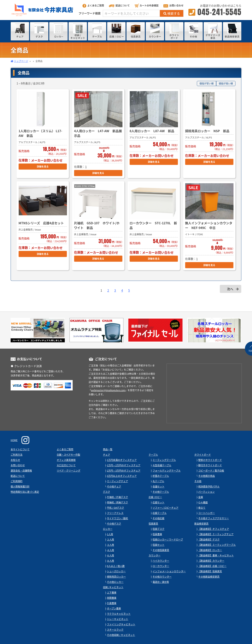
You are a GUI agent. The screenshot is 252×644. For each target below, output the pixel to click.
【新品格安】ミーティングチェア (216, 534)
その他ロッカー (115, 582)
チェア (107, 455)
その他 (198, 481)
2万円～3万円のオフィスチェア (124, 471)
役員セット (158, 545)
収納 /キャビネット (113, 587)
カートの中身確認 (147, 5)
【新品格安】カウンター (211, 561)
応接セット (158, 502)
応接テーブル (160, 513)
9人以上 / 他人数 (116, 566)
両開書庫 (112, 598)
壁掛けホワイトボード (210, 460)
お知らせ (15, 460)
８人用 (110, 561)
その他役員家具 (161, 550)
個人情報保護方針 (20, 486)
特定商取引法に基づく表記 (25, 492)
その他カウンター (162, 577)
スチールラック (115, 630)
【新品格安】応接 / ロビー (212, 566)
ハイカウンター (161, 561)
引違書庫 (112, 603)
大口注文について (66, 465)
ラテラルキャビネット (119, 614)
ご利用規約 (17, 481)
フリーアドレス (115, 513)
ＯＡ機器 (203, 502)
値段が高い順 (226, 83)
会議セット (158, 486)
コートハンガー (207, 513)
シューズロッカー (116, 571)
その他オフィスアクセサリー (214, 518)
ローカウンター (161, 566)
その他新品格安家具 (209, 577)
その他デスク (114, 524)
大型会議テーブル (162, 465)
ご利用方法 (17, 455)
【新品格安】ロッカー (210, 550)
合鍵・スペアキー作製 (68, 455)
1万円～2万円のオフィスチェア (124, 465)
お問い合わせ (173, 5)
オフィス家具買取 (66, 460)
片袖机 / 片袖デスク (117, 497)
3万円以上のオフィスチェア (122, 476)
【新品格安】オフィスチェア (214, 529)
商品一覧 (108, 449)
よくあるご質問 (93, 5)
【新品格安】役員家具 (210, 571)
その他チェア (114, 486)
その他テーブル (161, 492)
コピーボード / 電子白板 (211, 471)
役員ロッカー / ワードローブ (168, 540)
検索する (172, 13)
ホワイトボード (203, 455)
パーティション (206, 492)
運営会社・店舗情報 (21, 471)
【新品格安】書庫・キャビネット (216, 555)
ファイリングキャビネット (121, 624)
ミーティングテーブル (164, 460)
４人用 (110, 550)
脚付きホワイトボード (210, 465)
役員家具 (153, 524)
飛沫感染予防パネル (209, 486)
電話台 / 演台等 (161, 582)
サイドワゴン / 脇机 (117, 518)
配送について (119, 5)
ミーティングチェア (117, 481)
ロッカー (108, 529)
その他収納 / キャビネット (121, 635)
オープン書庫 (114, 608)
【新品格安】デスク (209, 540)
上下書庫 (112, 593)
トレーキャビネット (118, 619)
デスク (107, 492)
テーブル (153, 455)
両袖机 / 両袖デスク (117, 502)
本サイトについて (20, 449)
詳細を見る (43, 167)
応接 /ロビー (155, 497)
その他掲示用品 (207, 476)
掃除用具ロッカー (116, 577)
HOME (14, 440)
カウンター (155, 555)
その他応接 (158, 518)
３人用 (110, 545)
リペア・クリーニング (69, 471)
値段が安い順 (207, 83)
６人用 (110, 555)
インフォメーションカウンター (169, 571)
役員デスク (158, 529)
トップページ (21, 61)
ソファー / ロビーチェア (165, 508)
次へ (230, 289)
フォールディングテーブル (167, 471)
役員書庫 (157, 534)
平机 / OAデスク (115, 508)
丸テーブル (158, 481)
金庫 (201, 497)
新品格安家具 (201, 524)
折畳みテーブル (161, 476)
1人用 (110, 534)
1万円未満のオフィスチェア (122, 460)
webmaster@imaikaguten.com (108, 390)
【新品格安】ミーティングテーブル (217, 545)
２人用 (110, 540)
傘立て (202, 508)
